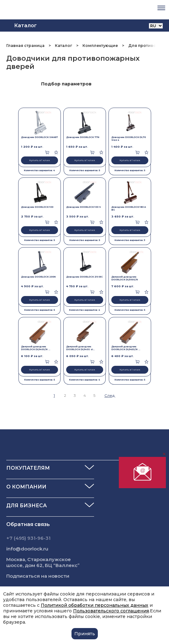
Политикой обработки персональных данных (95, 605)
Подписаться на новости (38, 576)
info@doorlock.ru (27, 549)
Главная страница (26, 46)
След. (110, 395)
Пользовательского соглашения (111, 611)
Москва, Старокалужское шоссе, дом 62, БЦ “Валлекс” (43, 562)
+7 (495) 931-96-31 (28, 538)
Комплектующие (100, 46)
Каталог (63, 46)
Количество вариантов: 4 (39, 170)
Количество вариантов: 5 (85, 170)
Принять (85, 634)
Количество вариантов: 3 (130, 240)
